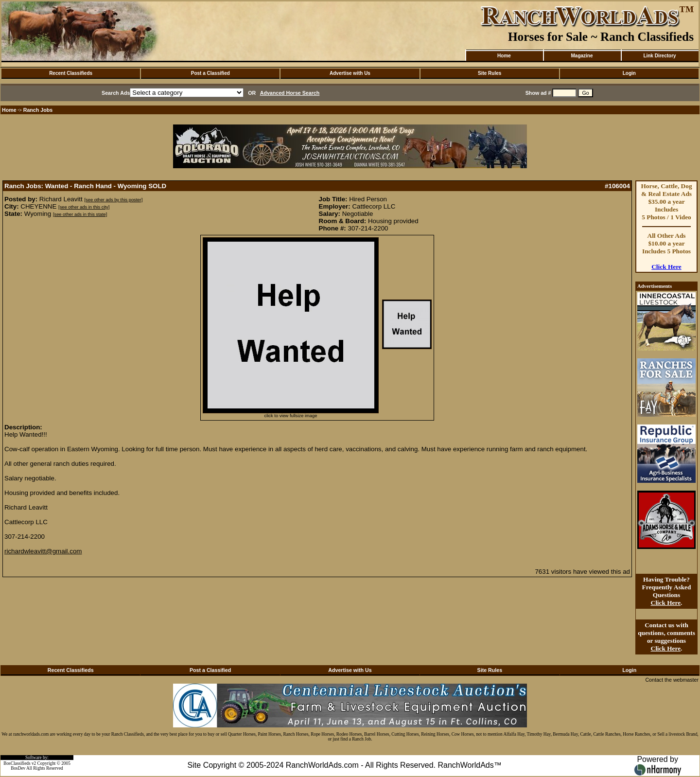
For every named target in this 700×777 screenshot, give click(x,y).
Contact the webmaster (672, 680)
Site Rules (490, 73)
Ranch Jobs (38, 110)
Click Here (666, 267)
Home (504, 56)
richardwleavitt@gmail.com (43, 551)
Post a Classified (210, 73)
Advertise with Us (350, 73)
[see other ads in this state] (80, 214)
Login (629, 73)
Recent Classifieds (71, 73)
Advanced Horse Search (290, 93)
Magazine (582, 56)
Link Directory (659, 56)
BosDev (18, 768)
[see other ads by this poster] (113, 200)
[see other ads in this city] (84, 207)
